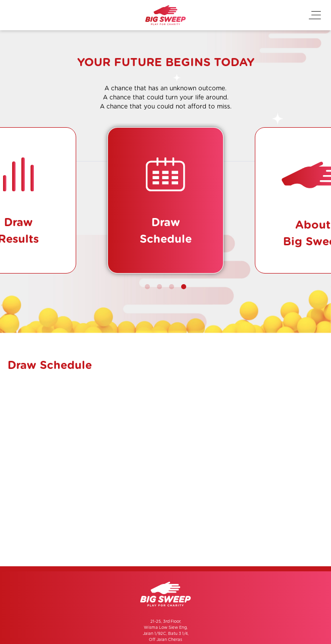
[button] (147, 287)
